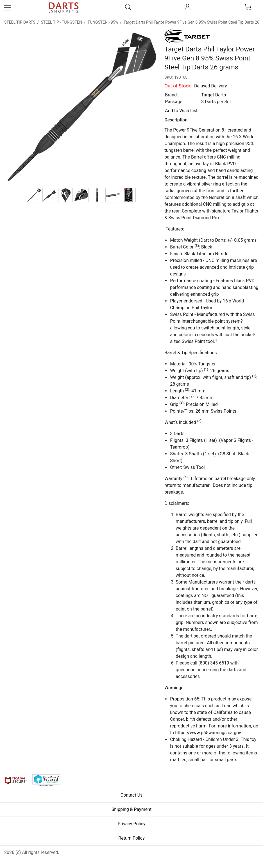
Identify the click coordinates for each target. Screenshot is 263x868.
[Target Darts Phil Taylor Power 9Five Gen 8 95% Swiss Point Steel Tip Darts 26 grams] (34, 195)
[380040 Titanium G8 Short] (97, 195)
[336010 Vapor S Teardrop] (65, 195)
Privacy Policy (132, 824)
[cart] (248, 8)
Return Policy (131, 838)
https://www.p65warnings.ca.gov (208, 733)
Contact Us (132, 795)
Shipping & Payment (132, 809)
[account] (188, 8)
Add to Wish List (181, 111)
